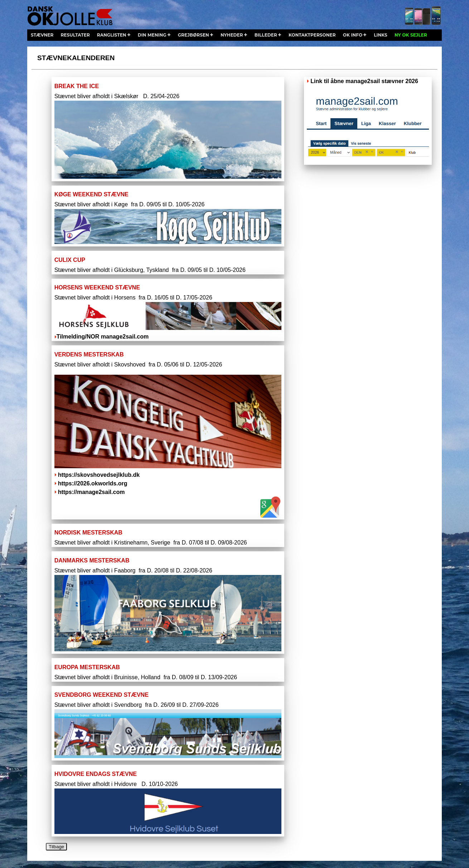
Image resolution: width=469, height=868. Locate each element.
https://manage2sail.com (91, 492)
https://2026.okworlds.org (93, 483)
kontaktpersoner (312, 35)
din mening (152, 35)
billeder (266, 35)
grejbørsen (194, 35)
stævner (42, 35)
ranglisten (112, 35)
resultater (75, 35)
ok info (353, 35)
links (381, 35)
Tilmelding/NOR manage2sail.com (102, 337)
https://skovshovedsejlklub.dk (99, 475)
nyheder (232, 35)
